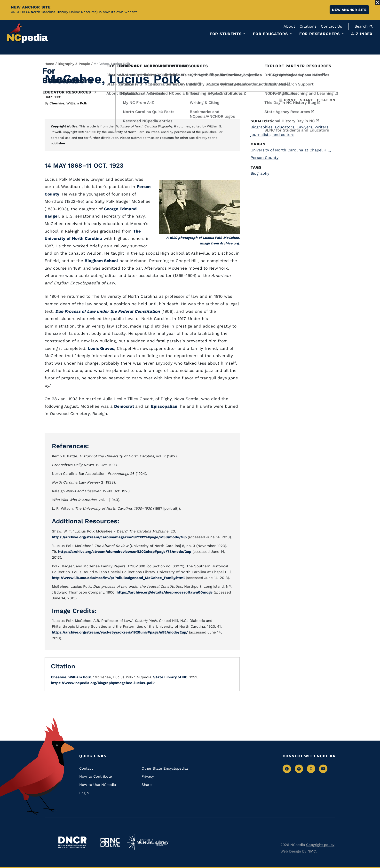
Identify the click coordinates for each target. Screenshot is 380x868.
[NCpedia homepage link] (28, 33)
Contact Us (331, 26)
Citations (308, 26)
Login (84, 793)
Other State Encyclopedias (165, 768)
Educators (285, 127)
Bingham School (101, 261)
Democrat (125, 406)
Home (49, 64)
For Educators (270, 34)
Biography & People (74, 64)
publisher (58, 143)
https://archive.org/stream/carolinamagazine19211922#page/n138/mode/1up (119, 537)
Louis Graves (101, 348)
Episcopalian (164, 406)
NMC (312, 851)
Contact (86, 768)
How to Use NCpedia (98, 785)
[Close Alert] (377, 2)
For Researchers (320, 34)
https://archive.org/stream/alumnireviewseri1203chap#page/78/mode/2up (125, 552)
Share (307, 100)
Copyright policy (320, 845)
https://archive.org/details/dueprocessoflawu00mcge (165, 592)
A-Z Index (362, 34)
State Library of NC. (170, 677)
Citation (326, 100)
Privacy (148, 776)
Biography (260, 173)
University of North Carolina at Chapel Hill (291, 150)
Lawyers (305, 127)
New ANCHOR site (349, 10)
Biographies (262, 127)
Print (287, 100)
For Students (226, 34)
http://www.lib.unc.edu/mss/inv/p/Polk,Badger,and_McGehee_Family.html (118, 578)
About (289, 26)
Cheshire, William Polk (68, 103)
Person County (265, 158)
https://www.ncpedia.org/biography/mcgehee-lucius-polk (103, 683)
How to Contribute (96, 776)
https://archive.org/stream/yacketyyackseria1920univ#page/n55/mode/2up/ (120, 632)
